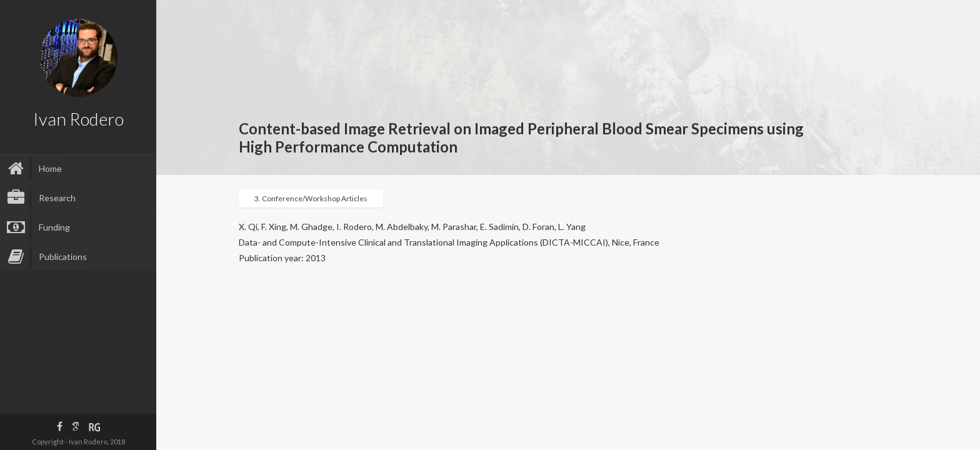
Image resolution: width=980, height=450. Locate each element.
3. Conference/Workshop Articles (311, 198)
